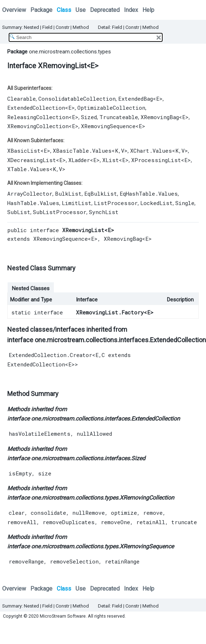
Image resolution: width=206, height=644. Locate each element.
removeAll (22, 522)
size (45, 473)
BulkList (68, 193)
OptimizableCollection (111, 108)
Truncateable (119, 117)
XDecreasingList (32, 160)
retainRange (122, 561)
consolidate (48, 513)
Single (185, 203)
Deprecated (105, 10)
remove (153, 513)
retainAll (151, 522)
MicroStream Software (63, 616)
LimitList (77, 203)
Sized (89, 117)
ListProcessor (116, 203)
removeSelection (74, 561)
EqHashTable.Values (149, 193)
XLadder (79, 160)
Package (41, 10)
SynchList (104, 212)
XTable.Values (28, 169)
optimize (124, 513)
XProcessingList (156, 160)
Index (131, 10)
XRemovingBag (160, 117)
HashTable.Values (33, 203)
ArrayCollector (30, 193)
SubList (19, 212)
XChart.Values (151, 151)
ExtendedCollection (36, 108)
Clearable (22, 99)
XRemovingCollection (38, 126)
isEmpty (20, 473)
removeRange (26, 561)
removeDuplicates (69, 522)
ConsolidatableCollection (77, 99)
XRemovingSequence (108, 126)
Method (81, 27)
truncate (184, 522)
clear (17, 513)
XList (111, 160)
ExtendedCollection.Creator (50, 355)
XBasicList (24, 151)
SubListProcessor (60, 212)
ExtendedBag (136, 99)
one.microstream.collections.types (70, 52)
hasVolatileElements (40, 434)
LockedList (156, 203)
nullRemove (89, 513)
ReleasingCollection (38, 117)
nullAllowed (94, 434)
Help (148, 10)
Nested (31, 27)
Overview (14, 10)
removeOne (115, 522)
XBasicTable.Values (82, 151)
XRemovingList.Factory (110, 312)
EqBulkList (101, 193)
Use (81, 10)
